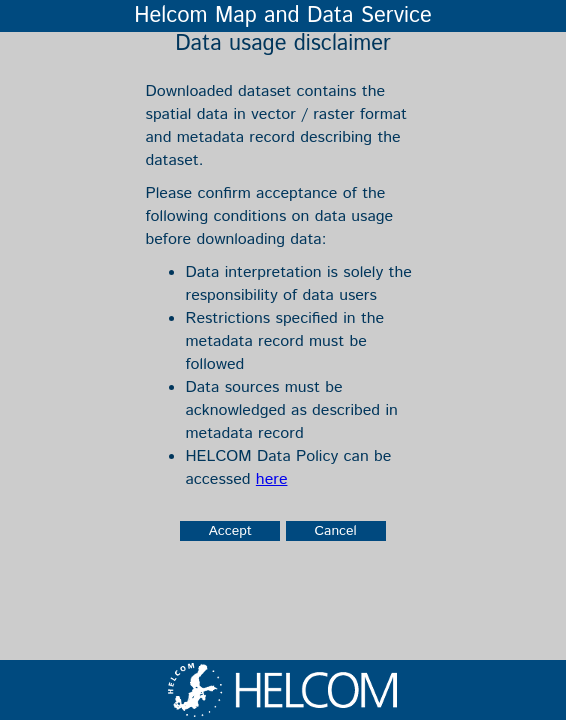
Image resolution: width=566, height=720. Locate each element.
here (272, 479)
